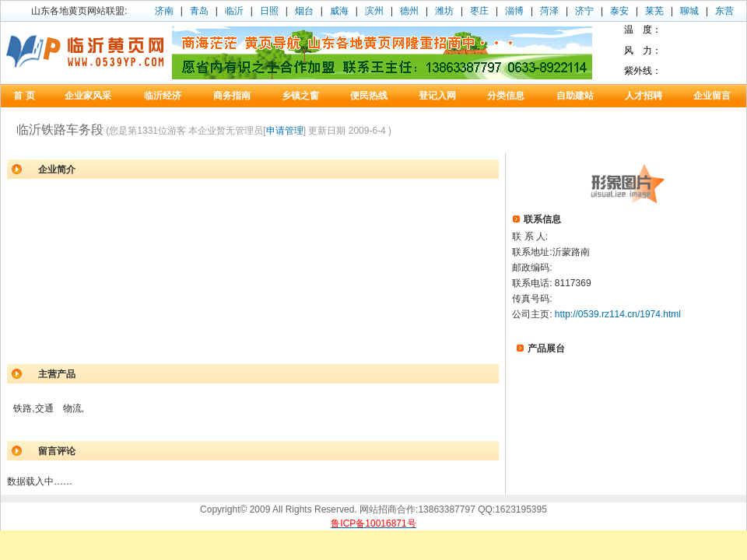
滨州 (374, 11)
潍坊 (444, 11)
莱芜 (654, 11)
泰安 (619, 11)
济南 (164, 11)
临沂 (234, 11)
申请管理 (285, 131)
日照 (269, 11)
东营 (724, 11)
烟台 (304, 11)
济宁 (584, 11)
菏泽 (549, 11)
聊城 (689, 11)
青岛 (199, 11)
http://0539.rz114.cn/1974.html (618, 314)
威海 (339, 11)
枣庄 (479, 11)
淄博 (514, 11)
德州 (409, 11)
